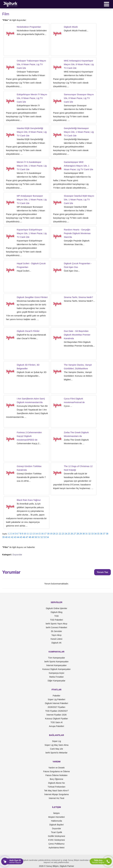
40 (6, 537)
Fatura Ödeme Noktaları (56, 775)
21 (57, 534)
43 (15, 537)
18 (48, 534)
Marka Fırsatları (56, 677)
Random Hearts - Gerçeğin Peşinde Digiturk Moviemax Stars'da (77, 233)
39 (3, 537)
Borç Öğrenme (56, 779)
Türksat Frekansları (57, 787)
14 (36, 534)
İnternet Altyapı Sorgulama (57, 794)
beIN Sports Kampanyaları (56, 662)
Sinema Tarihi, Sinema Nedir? (78, 297)
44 (18, 537)
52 (42, 537)
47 (27, 537)
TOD (56, 616)
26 (72, 534)
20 (54, 534)
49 (33, 537)
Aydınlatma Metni (56, 848)
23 (63, 534)
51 (39, 537)
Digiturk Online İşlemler (57, 608)
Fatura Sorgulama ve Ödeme (57, 771)
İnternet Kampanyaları (56, 665)
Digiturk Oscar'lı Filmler (28, 331)
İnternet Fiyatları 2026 (56, 715)
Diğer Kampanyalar (56, 681)
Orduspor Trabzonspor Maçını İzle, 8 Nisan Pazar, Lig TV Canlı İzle (31, 64)
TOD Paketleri (56, 620)
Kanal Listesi (56, 639)
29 (81, 534)
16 (42, 534)
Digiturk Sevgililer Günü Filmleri (32, 297)
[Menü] (107, 4)
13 (34, 534)
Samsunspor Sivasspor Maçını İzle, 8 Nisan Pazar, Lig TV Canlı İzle (79, 98)
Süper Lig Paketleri (56, 699)
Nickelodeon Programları (29, 27)
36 (101, 534)
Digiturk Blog (56, 612)
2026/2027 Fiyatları (56, 707)
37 (104, 534)
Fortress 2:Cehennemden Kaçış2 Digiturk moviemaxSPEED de (29, 436)
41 (9, 537)
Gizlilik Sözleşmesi (56, 836)
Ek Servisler (57, 631)
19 (51, 534)
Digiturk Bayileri (56, 825)
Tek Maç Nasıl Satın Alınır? (56, 791)
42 (12, 537)
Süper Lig (56, 741)
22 (60, 534)
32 (89, 534)
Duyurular (17, 554)
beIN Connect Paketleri (56, 627)
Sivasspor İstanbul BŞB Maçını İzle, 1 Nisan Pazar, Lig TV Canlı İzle (79, 199)
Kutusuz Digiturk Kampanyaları (56, 669)
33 (92, 534)
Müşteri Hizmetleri (56, 817)
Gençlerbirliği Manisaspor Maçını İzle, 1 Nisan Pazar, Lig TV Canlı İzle (79, 132)
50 (36, 537)
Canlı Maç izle (56, 749)
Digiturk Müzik (71, 27)
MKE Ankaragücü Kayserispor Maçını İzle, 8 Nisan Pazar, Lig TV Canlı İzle (79, 64)
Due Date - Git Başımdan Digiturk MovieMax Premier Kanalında (77, 335)
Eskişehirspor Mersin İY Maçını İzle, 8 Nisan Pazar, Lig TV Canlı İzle (32, 98)
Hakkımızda (56, 821)
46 (24, 537)
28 (78, 534)
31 (87, 534)
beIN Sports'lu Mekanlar (57, 753)
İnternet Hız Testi (57, 798)
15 (39, 534)
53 (45, 537)
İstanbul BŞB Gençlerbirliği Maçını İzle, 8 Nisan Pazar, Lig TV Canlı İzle (32, 132)
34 (95, 534)
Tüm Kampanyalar (56, 658)
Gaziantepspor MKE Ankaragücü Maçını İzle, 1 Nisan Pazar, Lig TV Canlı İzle (78, 166)
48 (30, 537)
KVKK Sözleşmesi (57, 840)
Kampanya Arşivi (56, 673)
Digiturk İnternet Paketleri (56, 703)
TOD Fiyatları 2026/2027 (56, 711)
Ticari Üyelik (56, 832)
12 (31, 534)
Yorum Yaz (102, 572)
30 (84, 534)
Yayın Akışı (57, 635)
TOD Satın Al (56, 722)
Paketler (56, 696)
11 (28, 534)
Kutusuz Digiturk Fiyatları (56, 719)
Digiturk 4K (56, 643)
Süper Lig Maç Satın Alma (56, 745)
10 (25, 534)
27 (75, 534)
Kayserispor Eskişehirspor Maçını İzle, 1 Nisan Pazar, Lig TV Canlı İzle (32, 233)
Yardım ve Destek (56, 768)
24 (66, 534)
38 (107, 534)
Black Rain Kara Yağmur (29, 500)
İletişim (56, 813)
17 (45, 534)
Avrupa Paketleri (56, 726)
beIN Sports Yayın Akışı (57, 624)
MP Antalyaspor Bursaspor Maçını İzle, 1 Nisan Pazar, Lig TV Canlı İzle (32, 199)
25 (69, 534)
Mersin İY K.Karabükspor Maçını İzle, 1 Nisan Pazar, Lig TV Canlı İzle (32, 166)
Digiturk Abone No (57, 783)
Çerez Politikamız (57, 844)
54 (48, 537)
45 (21, 537)
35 (98, 534)
